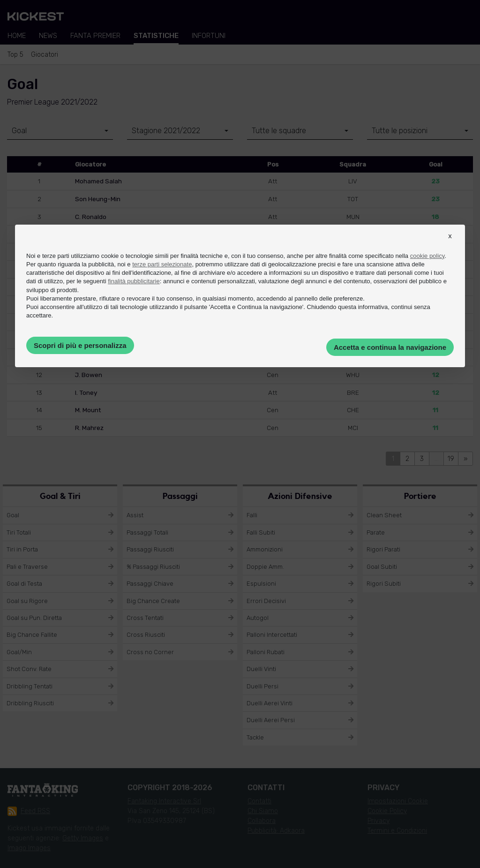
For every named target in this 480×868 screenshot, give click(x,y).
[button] (450, 244)
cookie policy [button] (427, 256)
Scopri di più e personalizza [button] (80, 345)
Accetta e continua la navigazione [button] (390, 347)
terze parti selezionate (162, 264)
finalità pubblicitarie (134, 281)
